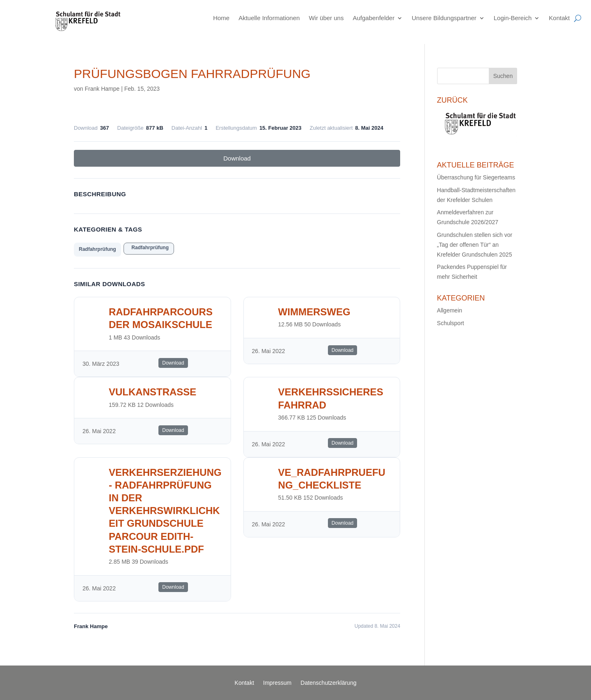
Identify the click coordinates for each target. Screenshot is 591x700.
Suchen (503, 76)
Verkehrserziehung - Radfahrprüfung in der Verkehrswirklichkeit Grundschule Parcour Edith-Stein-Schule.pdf (165, 511)
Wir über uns (326, 18)
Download (237, 158)
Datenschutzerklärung (328, 683)
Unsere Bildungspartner (444, 18)
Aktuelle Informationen (269, 18)
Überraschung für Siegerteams (476, 177)
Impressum (277, 683)
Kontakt (559, 18)
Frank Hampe (102, 89)
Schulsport (451, 323)
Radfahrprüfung (97, 249)
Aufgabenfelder (373, 18)
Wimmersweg (314, 312)
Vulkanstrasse (152, 392)
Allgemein (450, 310)
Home (221, 18)
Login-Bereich (513, 18)
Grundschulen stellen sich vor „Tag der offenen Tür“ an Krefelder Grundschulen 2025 (475, 245)
